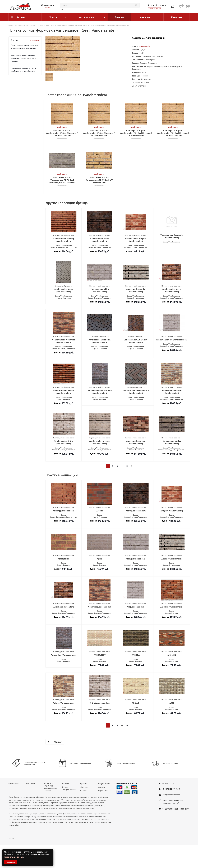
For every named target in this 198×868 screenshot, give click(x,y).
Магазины (31, 807)
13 (127, 749)
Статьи (83, 814)
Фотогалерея (86, 17)
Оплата (102, 811)
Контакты (177, 17)
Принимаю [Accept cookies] (11, 862)
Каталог (21, 17)
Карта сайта (103, 814)
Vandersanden (145, 46)
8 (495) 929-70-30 (159, 5)
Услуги (53, 17)
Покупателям (104, 807)
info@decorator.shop (172, 818)
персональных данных (14, 857)
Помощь (66, 807)
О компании (13, 807)
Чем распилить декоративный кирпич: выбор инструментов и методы (23, 58)
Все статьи (34, 40)
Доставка (84, 811)
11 (127, 490)
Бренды (119, 17)
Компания (145, 17)
